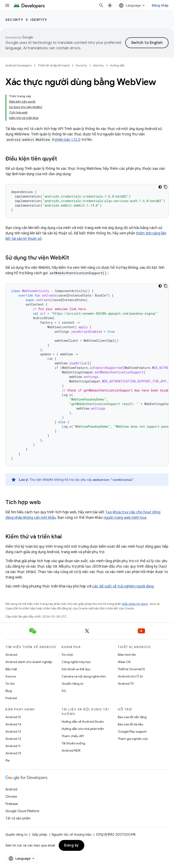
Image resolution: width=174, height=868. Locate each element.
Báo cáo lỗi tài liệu (130, 724)
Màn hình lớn (127, 655)
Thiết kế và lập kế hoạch (54, 65)
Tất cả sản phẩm (18, 818)
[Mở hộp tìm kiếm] (101, 5)
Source (11, 676)
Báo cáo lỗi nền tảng (132, 717)
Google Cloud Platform (22, 811)
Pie (7, 760)
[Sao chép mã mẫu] (166, 187)
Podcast (11, 698)
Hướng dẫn (117, 65)
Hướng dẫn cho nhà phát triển (83, 729)
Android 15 (13, 717)
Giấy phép (40, 835)
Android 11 (13, 746)
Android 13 (13, 731)
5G (64, 691)
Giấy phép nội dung (135, 604)
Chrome (11, 797)
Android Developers (19, 65)
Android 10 (13, 753)
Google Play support (132, 731)
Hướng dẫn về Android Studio (83, 722)
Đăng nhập (160, 5)
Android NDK (71, 750)
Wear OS (124, 662)
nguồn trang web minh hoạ (125, 518)
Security (14, 20)
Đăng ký (71, 845)
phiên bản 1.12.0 (68, 140)
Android (11, 655)
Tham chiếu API (73, 736)
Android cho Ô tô (130, 676)
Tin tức (10, 684)
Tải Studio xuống (73, 743)
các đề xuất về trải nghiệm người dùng (123, 586)
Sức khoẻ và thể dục (76, 669)
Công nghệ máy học (76, 662)
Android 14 (13, 724)
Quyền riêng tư (72, 684)
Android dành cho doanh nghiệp (29, 662)
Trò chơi (67, 655)
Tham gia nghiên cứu (133, 739)
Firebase (12, 804)
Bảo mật (11, 669)
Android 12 (13, 739)
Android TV (126, 684)
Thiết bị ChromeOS (131, 669)
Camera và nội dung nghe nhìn (84, 676)
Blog (9, 691)
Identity (39, 20)
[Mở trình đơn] (7, 5)
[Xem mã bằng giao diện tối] (160, 187)
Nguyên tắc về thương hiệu (72, 835)
